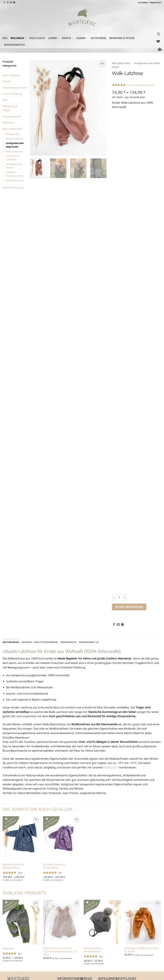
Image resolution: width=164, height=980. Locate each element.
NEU (5, 38)
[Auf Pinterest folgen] (14, 3)
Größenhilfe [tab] (69, 642)
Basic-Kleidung (11, 75)
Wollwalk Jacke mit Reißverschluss (13, 866)
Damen (82, 38)
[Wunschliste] (158, 41)
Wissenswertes (16, 45)
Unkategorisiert (12, 116)
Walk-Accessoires (15, 151)
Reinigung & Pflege (122, 38)
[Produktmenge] (119, 597)
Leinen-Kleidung (12, 94)
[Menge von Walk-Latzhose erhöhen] (125, 597)
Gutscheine (99, 38)
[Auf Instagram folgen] (8, 3)
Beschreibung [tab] (11, 642)
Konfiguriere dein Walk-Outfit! (15, 145)
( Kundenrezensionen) (141, 85)
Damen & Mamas (15, 139)
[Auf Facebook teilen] (114, 625)
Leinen (54, 38)
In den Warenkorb (129, 607)
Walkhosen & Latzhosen (13, 158)
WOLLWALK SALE (12, 129)
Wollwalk (19, 38)
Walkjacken (111, 767)
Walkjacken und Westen (14, 166)
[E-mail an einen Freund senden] (118, 625)
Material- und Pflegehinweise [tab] (40, 642)
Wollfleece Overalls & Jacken (15, 174)
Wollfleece (37, 38)
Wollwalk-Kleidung (13, 188)
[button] (150, 3)
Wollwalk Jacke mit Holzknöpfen (54, 866)
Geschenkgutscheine (15, 88)
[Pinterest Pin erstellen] (122, 625)
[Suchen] (158, 34)
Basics (68, 38)
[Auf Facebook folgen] (4, 3)
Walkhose (8, 949)
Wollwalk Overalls (15, 180)
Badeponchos (13, 134)
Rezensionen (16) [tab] (89, 642)
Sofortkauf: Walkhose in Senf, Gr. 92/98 (142, 950)
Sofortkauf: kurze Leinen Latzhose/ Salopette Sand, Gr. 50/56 (60, 951)
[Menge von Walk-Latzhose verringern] (114, 597)
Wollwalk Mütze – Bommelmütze (94, 950)
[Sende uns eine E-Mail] (11, 3)
